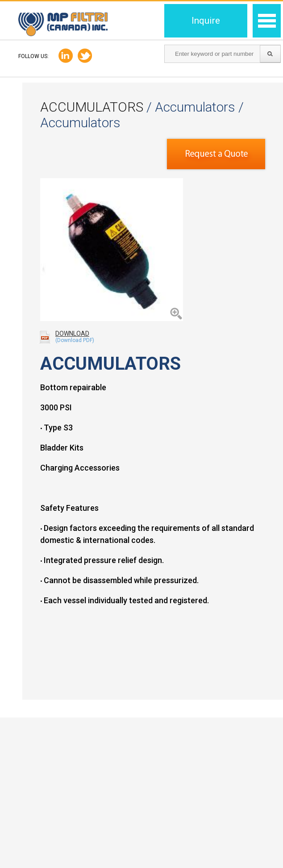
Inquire (206, 21)
